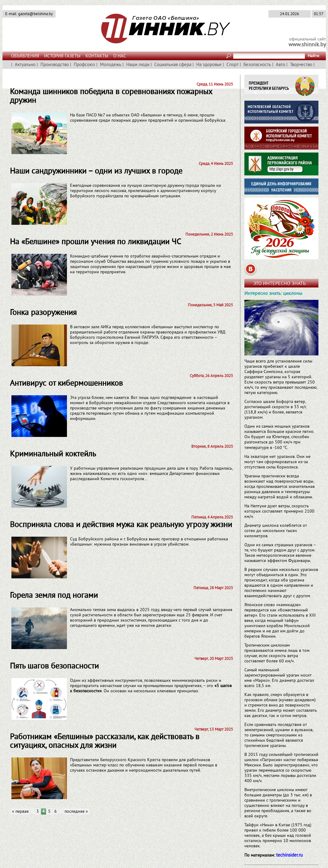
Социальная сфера (173, 65)
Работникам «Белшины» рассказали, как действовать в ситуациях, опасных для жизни (105, 742)
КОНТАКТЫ (97, 56)
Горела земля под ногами (54, 596)
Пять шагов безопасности (54, 667)
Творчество (301, 65)
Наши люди (138, 65)
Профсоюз (84, 65)
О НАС (120, 56)
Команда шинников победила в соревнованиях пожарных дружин (111, 96)
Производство (55, 65)
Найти (313, 56)
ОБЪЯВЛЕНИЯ (25, 56)
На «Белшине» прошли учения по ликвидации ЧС (95, 242)
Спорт (233, 65)
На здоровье (209, 65)
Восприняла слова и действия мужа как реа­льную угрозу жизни (121, 525)
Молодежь (111, 65)
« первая (20, 812)
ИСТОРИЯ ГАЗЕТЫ (62, 56)
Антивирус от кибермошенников (66, 384)
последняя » (76, 812)
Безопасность (257, 65)
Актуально (25, 65)
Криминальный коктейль (53, 454)
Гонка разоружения (43, 313)
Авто (280, 65)
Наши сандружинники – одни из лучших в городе (96, 172)
